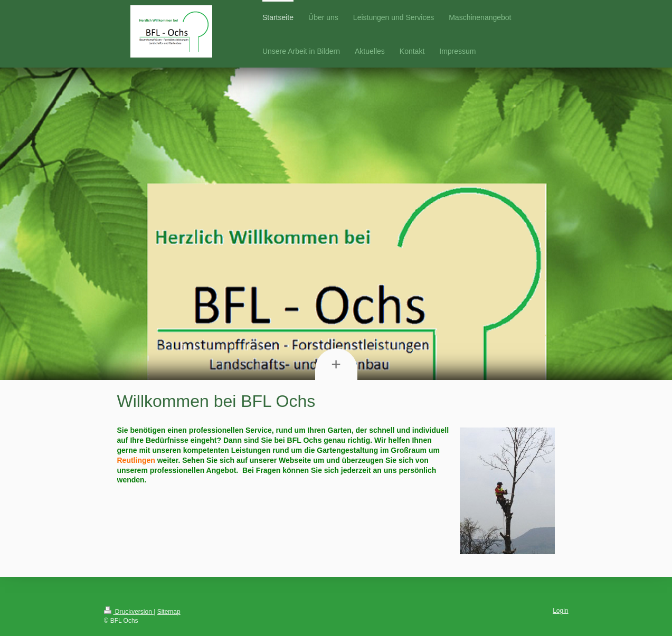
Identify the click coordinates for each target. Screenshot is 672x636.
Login (560, 611)
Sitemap (169, 612)
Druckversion (129, 612)
